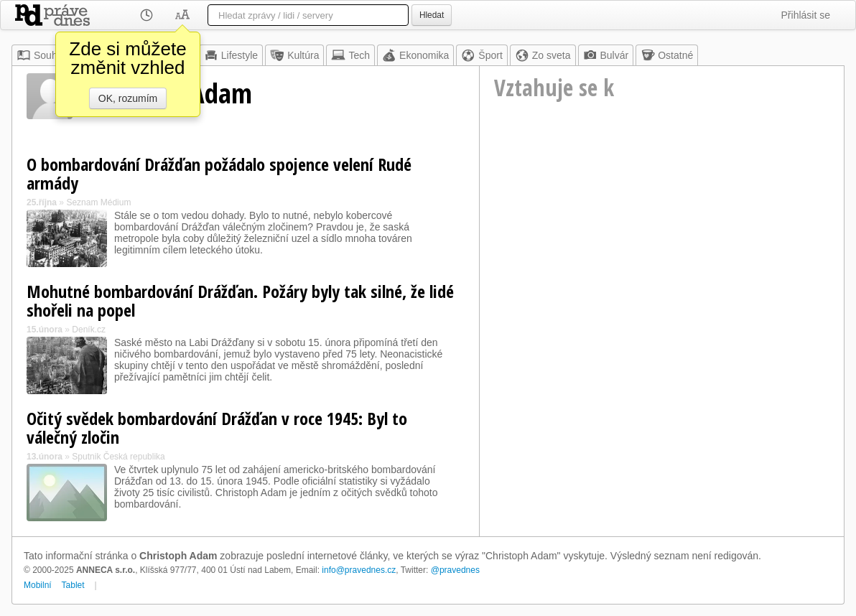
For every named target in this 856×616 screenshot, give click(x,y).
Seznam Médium (98, 202)
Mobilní (38, 585)
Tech (350, 55)
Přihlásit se (806, 15)
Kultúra (294, 55)
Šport (481, 55)
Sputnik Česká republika (118, 457)
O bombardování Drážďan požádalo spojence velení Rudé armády (219, 173)
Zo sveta (543, 55)
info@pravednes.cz (359, 570)
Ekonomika (415, 55)
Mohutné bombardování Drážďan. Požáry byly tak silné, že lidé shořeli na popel (240, 300)
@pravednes (455, 570)
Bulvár (606, 55)
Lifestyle (231, 55)
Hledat (432, 15)
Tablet (73, 585)
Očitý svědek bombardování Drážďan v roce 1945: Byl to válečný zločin (217, 428)
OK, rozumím (128, 98)
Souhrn (41, 55)
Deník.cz (89, 330)
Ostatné (667, 55)
